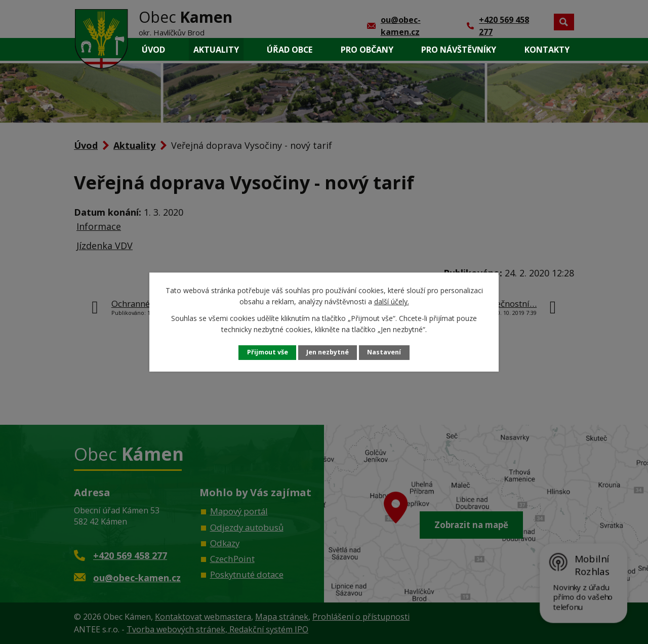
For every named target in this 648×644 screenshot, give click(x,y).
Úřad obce (290, 50)
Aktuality (216, 50)
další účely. (392, 301)
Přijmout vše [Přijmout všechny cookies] (268, 352)
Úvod (153, 50)
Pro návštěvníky (459, 50)
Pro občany (367, 50)
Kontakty (547, 50)
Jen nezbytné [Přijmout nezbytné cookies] (328, 352)
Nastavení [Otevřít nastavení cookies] (384, 352)
